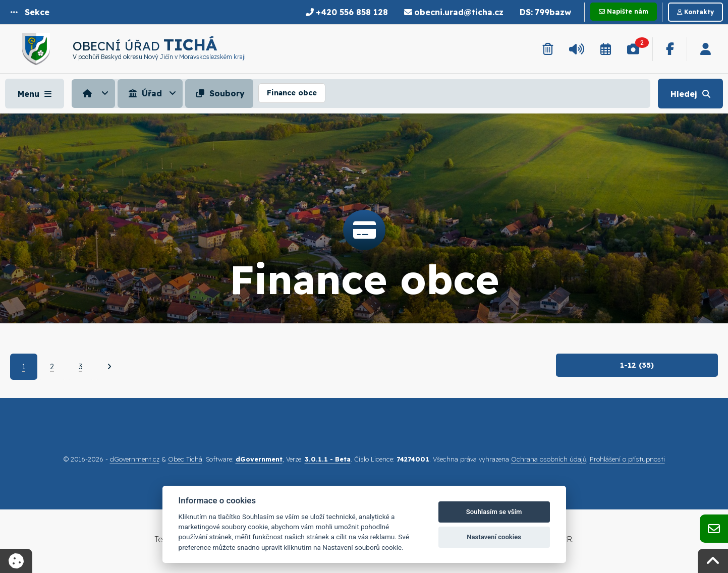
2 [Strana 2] (52, 367)
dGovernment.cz (135, 459)
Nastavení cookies (494, 537)
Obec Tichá (185, 459)
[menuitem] (95, 93)
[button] (30, 12)
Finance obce (292, 93)
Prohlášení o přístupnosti (627, 459)
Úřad (144, 93)
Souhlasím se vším (494, 512)
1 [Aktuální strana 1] (24, 367)
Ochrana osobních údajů (549, 459)
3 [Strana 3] (80, 367)
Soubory (219, 93)
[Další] (109, 367)
